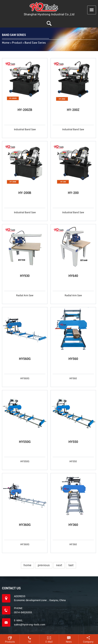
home (27, 565)
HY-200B (25, 193)
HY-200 (73, 193)
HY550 (73, 442)
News (69, 642)
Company (88, 642)
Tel (29, 642)
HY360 (73, 525)
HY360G (25, 525)
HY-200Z (73, 110)
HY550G (25, 442)
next (59, 565)
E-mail (49, 642)
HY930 (25, 276)
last (71, 565)
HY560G (25, 359)
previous (44, 565)
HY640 (73, 276)
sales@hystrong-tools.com (30, 625)
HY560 (73, 359)
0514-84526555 (23, 612)
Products (10, 642)
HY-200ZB (25, 110)
